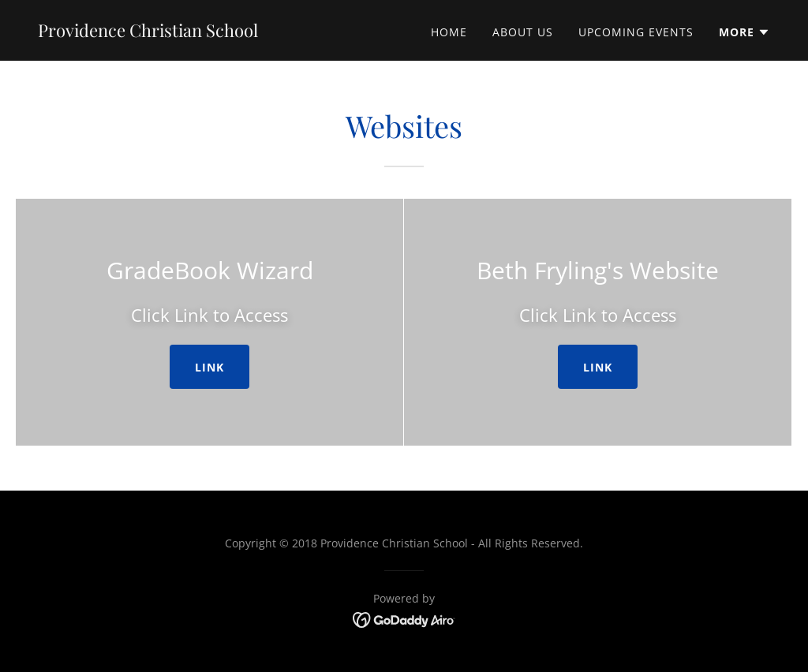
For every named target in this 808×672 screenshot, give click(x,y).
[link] (148, 32)
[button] (744, 32)
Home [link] (449, 32)
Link (209, 367)
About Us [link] (523, 32)
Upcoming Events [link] (636, 32)
